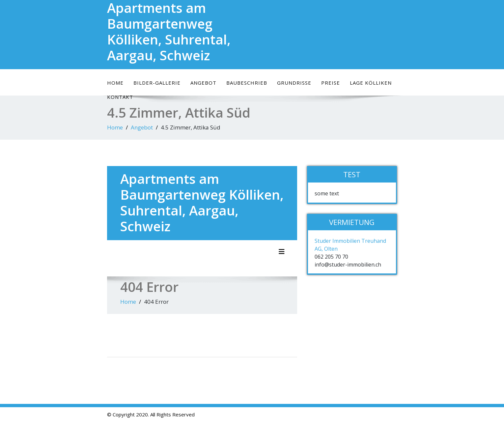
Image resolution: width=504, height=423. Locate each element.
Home (115, 83)
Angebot (203, 83)
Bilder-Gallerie (157, 83)
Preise (331, 83)
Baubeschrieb (247, 83)
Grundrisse (294, 83)
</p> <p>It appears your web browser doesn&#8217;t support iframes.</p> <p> (202, 248)
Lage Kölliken (371, 83)
